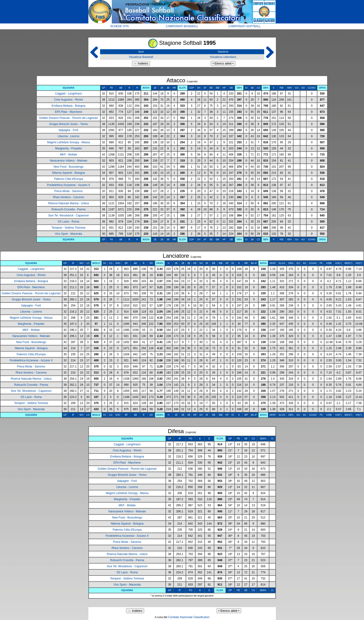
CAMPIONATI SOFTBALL (244, 26)
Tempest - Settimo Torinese (69, 228)
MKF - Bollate (69, 155)
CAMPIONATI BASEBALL (182, 26)
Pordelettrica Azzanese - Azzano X (68, 185)
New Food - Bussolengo (68, 167)
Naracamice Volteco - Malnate (68, 161)
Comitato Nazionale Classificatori (189, 617)
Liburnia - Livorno (69, 136)
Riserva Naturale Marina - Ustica (69, 203)
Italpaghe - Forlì (68, 130)
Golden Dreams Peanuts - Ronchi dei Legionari (68, 118)
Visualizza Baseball (141, 57)
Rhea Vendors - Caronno (69, 197)
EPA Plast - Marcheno (69, 112)
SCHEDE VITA (119, 26)
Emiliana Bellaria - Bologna (68, 106)
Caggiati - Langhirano (69, 94)
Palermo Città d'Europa (68, 179)
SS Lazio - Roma (69, 222)
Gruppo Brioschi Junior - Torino (69, 124)
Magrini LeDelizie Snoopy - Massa (68, 142)
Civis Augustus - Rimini (69, 100)
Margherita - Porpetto (69, 148)
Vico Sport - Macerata (68, 234)
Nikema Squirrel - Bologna (68, 173)
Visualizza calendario (223, 57)
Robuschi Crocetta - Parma (69, 209)
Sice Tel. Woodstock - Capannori (68, 215)
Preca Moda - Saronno (69, 191)
